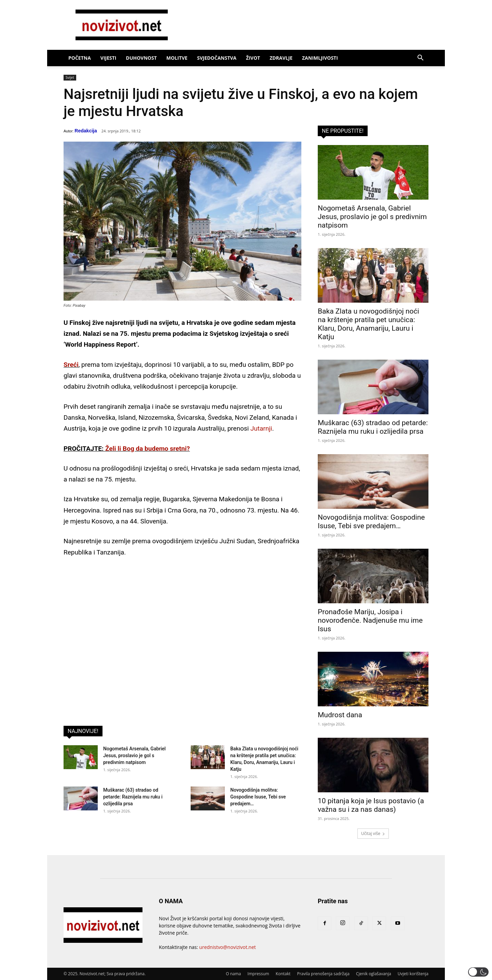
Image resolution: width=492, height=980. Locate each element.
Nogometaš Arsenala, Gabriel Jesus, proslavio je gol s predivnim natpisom (134, 755)
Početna (80, 58)
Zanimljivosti (320, 58)
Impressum (258, 974)
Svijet (70, 78)
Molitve (177, 58)
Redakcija (86, 131)
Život (253, 58)
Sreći (71, 365)
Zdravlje (281, 58)
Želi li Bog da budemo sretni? (148, 449)
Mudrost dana (340, 715)
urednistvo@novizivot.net (228, 947)
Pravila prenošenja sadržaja (323, 974)
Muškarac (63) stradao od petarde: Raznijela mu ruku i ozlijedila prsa (133, 797)
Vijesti (108, 58)
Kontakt (283, 974)
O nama (233, 974)
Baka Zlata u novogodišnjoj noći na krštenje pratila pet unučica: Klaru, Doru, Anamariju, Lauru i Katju (368, 324)
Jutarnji (261, 428)
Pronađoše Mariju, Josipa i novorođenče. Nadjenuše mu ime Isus (370, 620)
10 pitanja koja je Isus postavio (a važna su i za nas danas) (371, 805)
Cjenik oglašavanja (374, 974)
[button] (420, 59)
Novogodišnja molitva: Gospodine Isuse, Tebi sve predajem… (258, 797)
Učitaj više (373, 833)
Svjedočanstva (217, 58)
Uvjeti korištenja (413, 974)
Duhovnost (141, 58)
